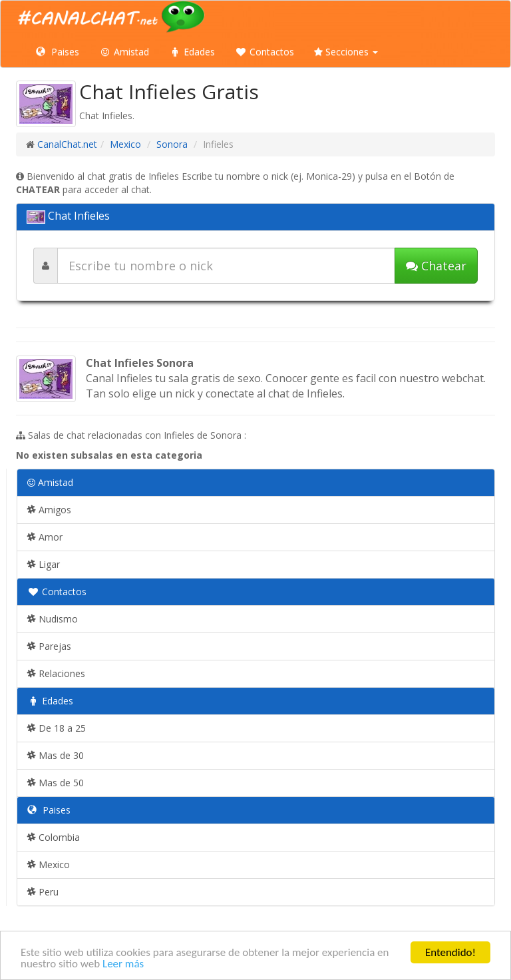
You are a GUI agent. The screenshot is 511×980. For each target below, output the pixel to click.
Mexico (125, 144)
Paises (58, 52)
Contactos (264, 52)
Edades (192, 52)
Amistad (124, 52)
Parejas (49, 646)
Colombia (54, 837)
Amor (45, 537)
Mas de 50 (56, 783)
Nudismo (53, 619)
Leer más (123, 965)
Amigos (49, 510)
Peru (43, 892)
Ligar (44, 564)
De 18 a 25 (57, 728)
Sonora (172, 144)
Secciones (346, 52)
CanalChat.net (67, 144)
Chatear (436, 266)
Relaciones (56, 673)
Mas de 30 (56, 755)
